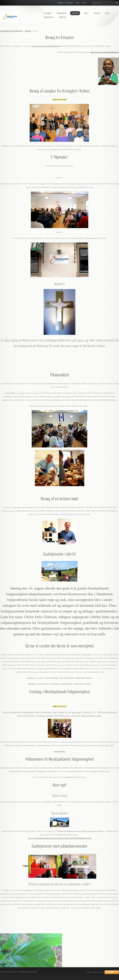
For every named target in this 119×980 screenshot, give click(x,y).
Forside (61, 3)
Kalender (47, 13)
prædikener (61, 13)
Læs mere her (59, 751)
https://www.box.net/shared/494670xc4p (46, 46)
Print (85, 3)
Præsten (63, 17)
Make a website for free (96, 972)
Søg (117, 3)
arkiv (107, 13)
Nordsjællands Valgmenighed (11, 31)
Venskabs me (49, 17)
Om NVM (97, 13)
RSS (78, 3)
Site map (70, 3)
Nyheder (75, 13)
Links (86, 13)
